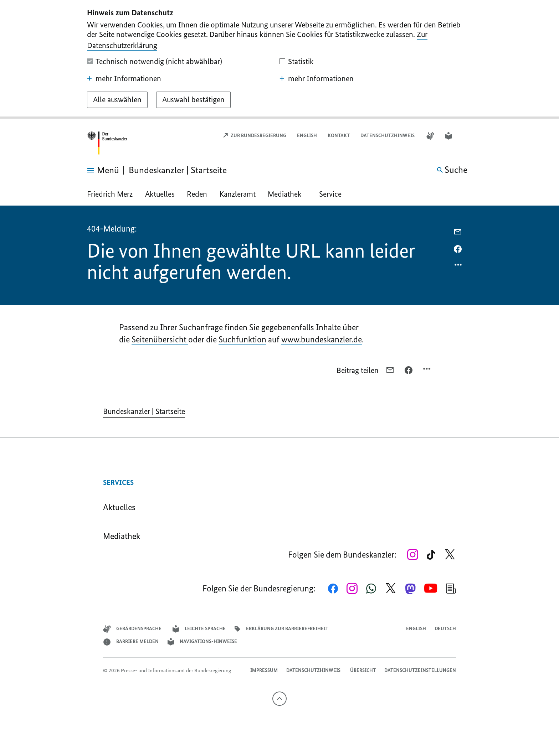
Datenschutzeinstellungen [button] (420, 670)
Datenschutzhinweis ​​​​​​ (388, 136)
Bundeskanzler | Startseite (144, 411)
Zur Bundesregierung (254, 136)
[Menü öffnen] (95, 170)
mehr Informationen (124, 79)
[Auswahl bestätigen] (193, 100)
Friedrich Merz (111, 194)
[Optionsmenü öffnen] (458, 266)
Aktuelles (160, 194)
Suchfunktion (242, 339)
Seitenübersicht (160, 339)
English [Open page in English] (307, 136)
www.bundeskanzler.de (322, 339)
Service (330, 194)
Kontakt (339, 136)
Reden (197, 194)
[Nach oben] (279, 699)
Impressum (264, 670)
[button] (467, 136)
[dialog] (279, 59)
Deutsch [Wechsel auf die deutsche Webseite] (445, 629)
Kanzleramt (237, 194)
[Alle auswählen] (117, 100)
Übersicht (363, 670)
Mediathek (287, 194)
